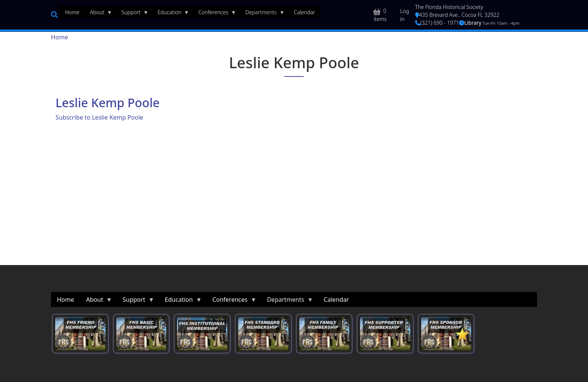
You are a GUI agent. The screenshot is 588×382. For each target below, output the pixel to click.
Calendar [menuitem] (304, 12)
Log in (405, 15)
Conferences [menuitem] (215, 14)
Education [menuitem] (171, 14)
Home (60, 37)
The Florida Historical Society (449, 7)
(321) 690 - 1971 (437, 23)
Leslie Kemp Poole (108, 103)
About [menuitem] (98, 14)
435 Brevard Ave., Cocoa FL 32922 (457, 15)
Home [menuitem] (72, 12)
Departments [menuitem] (262, 14)
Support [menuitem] (132, 14)
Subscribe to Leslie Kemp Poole (99, 117)
